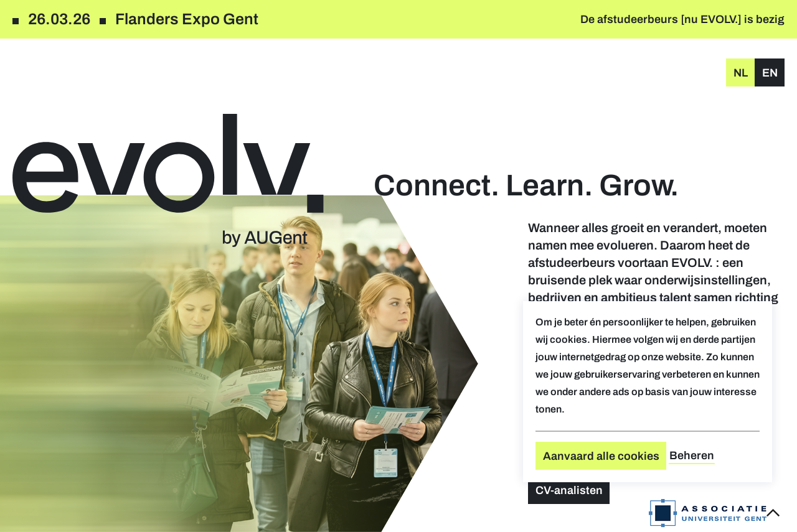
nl (741, 73)
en (770, 73)
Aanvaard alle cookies (601, 456)
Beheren (692, 455)
